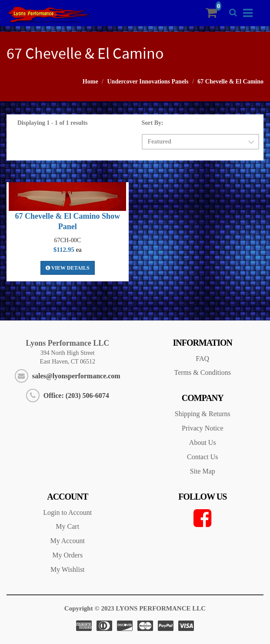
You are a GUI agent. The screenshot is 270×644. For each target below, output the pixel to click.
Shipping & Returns (203, 414)
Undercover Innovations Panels (148, 82)
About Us (203, 442)
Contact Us (203, 457)
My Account (67, 541)
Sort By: (153, 123)
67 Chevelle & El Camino (230, 82)
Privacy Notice (203, 428)
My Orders (67, 555)
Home (90, 82)
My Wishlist (68, 569)
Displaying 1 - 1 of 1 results (53, 123)
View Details (68, 268)
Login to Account (67, 512)
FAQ (202, 359)
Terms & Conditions (203, 372)
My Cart (67, 526)
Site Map (203, 471)
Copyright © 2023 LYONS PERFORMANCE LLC (135, 608)
